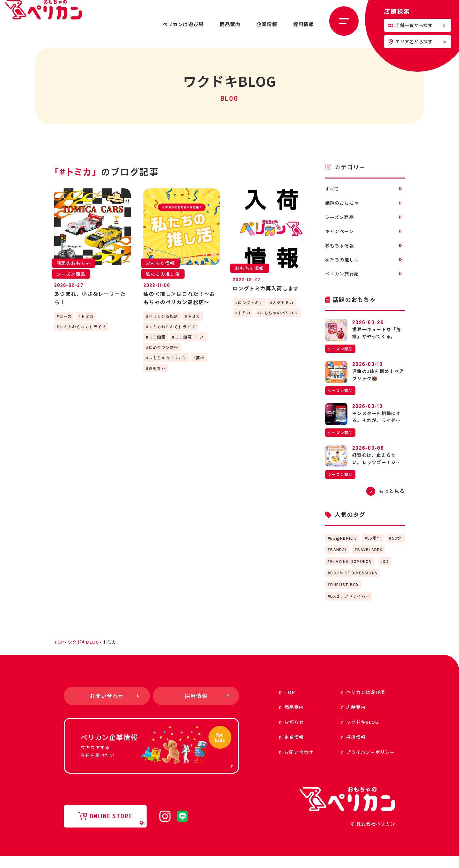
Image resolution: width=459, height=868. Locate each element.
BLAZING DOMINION (351, 573)
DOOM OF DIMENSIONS (354, 584)
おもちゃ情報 (363, 252)
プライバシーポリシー (352, 763)
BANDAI (338, 561)
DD (386, 573)
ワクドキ (344, 733)
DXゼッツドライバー (350, 608)
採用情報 (304, 24)
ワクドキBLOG (83, 653)
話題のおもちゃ (363, 205)
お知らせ (276, 733)
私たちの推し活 (363, 268)
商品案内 (230, 24)
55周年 (374, 549)
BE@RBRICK (343, 549)
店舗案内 (337, 718)
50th (397, 549)
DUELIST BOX (344, 596)
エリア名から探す (417, 41)
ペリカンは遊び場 (183, 24)
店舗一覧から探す (417, 25)
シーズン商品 (363, 221)
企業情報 (267, 24)
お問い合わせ (280, 763)
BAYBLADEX (370, 561)
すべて (363, 189)
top (59, 653)
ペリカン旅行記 (363, 284)
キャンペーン (363, 237)
